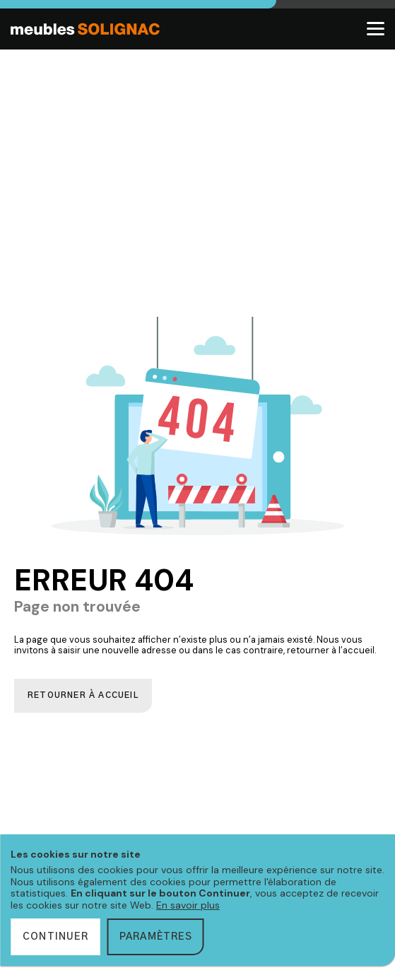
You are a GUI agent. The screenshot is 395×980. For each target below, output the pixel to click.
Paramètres (156, 937)
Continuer (55, 937)
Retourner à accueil (83, 695)
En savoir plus (188, 905)
